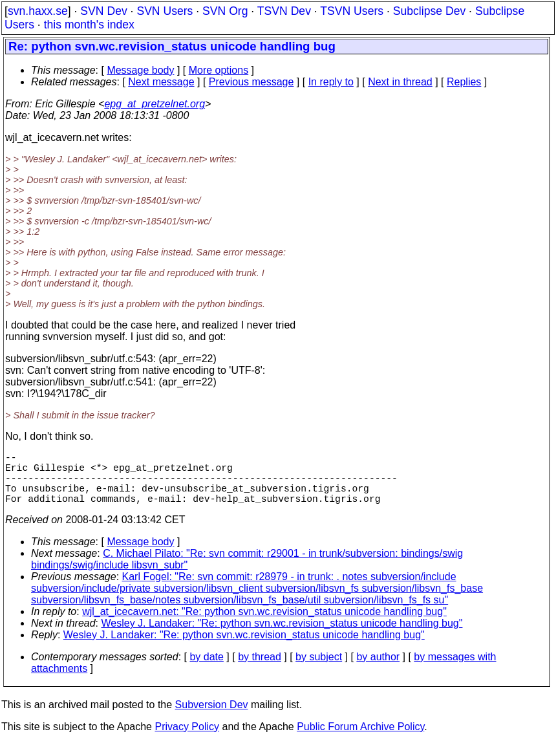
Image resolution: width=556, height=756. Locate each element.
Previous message (251, 82)
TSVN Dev (284, 11)
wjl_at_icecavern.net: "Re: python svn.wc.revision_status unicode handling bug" (264, 624)
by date (206, 670)
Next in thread (400, 82)
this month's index (89, 25)
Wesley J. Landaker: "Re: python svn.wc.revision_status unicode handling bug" (282, 636)
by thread (260, 670)
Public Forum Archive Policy (360, 740)
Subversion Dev (212, 718)
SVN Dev (103, 11)
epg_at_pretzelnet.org (155, 104)
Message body (140, 70)
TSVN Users (352, 11)
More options (219, 70)
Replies (464, 82)
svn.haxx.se (38, 11)
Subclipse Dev (429, 11)
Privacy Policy (187, 740)
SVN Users (165, 11)
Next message (161, 82)
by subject (319, 670)
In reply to (331, 82)
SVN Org (225, 11)
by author (378, 670)
